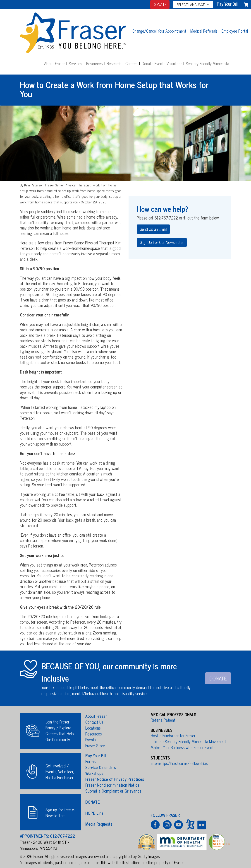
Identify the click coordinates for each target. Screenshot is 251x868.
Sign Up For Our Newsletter (162, 242)
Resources (94, 63)
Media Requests (99, 824)
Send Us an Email (153, 229)
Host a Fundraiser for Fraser (173, 735)
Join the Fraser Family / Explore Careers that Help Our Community (60, 731)
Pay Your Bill (96, 755)
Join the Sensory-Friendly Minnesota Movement (188, 741)
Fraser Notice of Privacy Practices (115, 779)
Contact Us (94, 722)
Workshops (94, 773)
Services (75, 63)
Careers (131, 63)
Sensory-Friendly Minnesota (207, 63)
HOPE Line (94, 813)
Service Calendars (100, 767)
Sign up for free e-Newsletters (60, 813)
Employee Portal (235, 31)
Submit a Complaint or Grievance (113, 791)
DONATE (160, 4)
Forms (90, 761)
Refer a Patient (163, 720)
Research (114, 63)
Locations (93, 728)
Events (91, 740)
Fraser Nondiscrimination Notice (112, 785)
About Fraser (54, 63)
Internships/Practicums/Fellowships (179, 763)
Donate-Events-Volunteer (162, 63)
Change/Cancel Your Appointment (159, 31)
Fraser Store (95, 745)
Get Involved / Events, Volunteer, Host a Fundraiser (60, 772)
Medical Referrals (204, 31)
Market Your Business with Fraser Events (183, 747)
